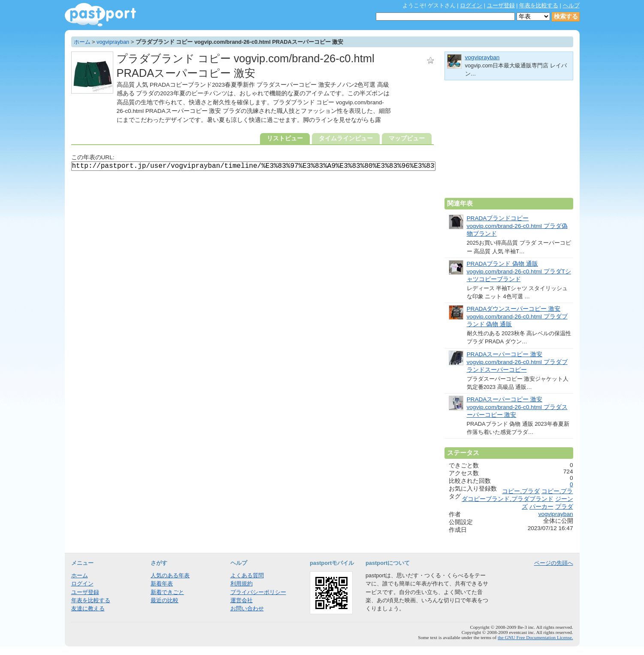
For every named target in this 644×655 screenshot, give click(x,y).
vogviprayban (113, 42)
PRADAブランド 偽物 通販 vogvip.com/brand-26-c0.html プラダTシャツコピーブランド (519, 271)
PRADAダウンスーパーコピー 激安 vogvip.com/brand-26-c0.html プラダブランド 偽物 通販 (517, 317)
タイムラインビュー (346, 138)
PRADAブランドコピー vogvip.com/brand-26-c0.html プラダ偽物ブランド (517, 226)
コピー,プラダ (521, 491)
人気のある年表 (170, 575)
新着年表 (162, 584)
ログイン (471, 5)
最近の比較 (165, 600)
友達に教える (88, 608)
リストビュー (285, 138)
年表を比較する (539, 5)
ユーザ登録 (501, 5)
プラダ (564, 507)
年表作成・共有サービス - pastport (100, 15)
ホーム (82, 42)
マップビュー (407, 138)
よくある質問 (247, 575)
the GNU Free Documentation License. (535, 637)
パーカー (541, 507)
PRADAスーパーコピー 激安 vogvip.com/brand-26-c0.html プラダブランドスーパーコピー (517, 362)
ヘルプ (571, 5)
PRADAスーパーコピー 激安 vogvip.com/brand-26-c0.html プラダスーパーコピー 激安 (517, 407)
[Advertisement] (509, 143)
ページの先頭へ (554, 563)
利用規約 (242, 584)
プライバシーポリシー (258, 592)
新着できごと (167, 592)
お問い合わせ (247, 608)
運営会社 (242, 600)
